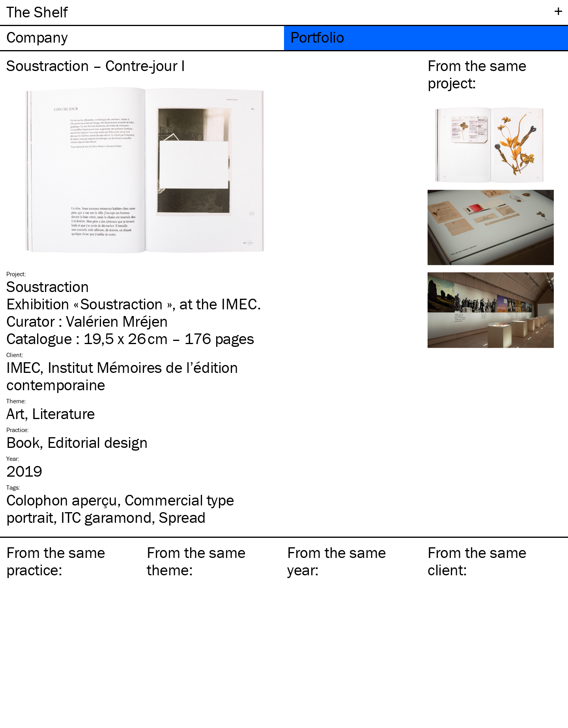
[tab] (142, 38)
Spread (182, 517)
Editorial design (98, 442)
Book (23, 442)
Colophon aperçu (62, 500)
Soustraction (48, 286)
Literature (64, 413)
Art (15, 413)
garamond (106, 517)
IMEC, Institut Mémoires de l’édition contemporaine (122, 376)
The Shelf (37, 12)
